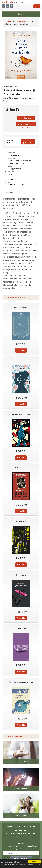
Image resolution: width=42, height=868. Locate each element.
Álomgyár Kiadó (14, 169)
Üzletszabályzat (21, 830)
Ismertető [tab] (9, 193)
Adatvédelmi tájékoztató (16, 833)
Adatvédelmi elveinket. (11, 866)
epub (24, 142)
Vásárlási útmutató (28, 827)
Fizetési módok (12, 827)
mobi (31, 142)
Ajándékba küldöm (26, 124)
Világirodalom (20, 21)
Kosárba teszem (26, 118)
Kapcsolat (32, 833)
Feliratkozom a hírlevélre (21, 858)
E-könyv (9, 21)
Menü (21, 14)
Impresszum (21, 837)
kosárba (21, 350)
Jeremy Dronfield (11, 87)
